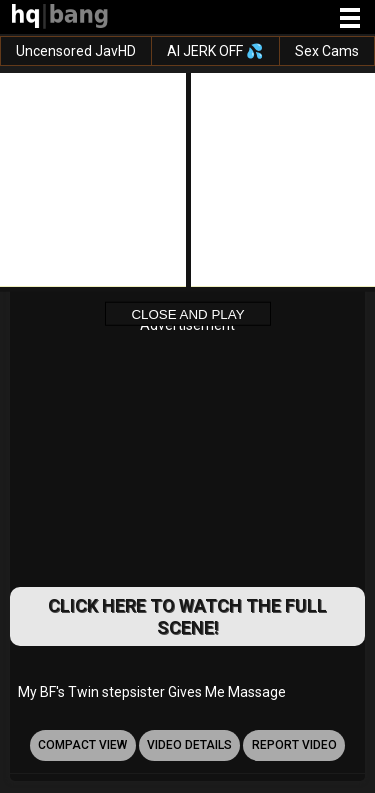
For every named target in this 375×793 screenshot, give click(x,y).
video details (189, 745)
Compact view (82, 745)
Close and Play (187, 313)
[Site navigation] (350, 19)
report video (294, 745)
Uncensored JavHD (76, 51)
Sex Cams (327, 51)
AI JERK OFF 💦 (215, 51)
